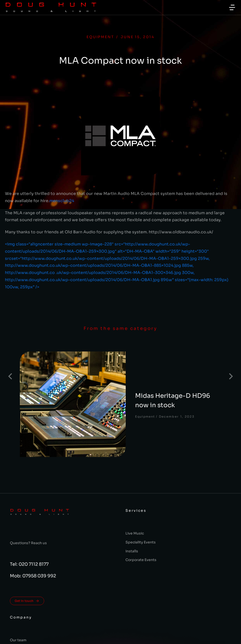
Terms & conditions (121, 637)
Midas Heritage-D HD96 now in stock (137, 372)
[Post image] (45, 376)
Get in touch (27, 548)
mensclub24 (62, 201)
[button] (232, 7)
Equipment (100, 37)
